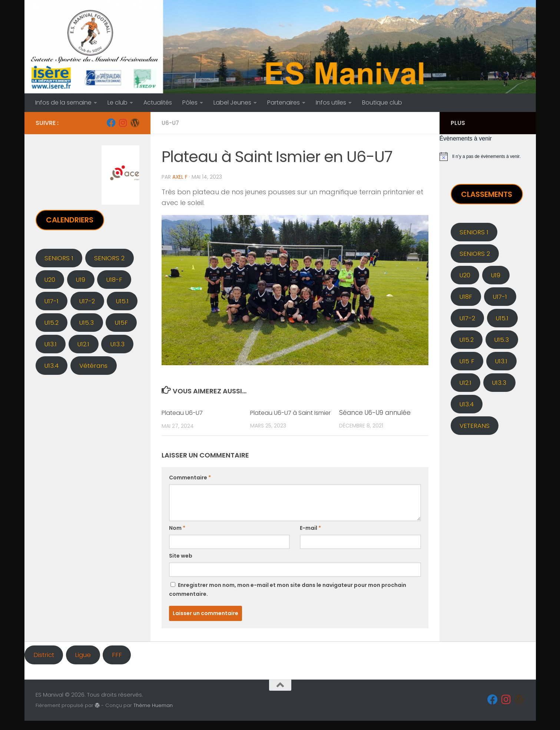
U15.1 (122, 301)
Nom (177, 537)
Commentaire (190, 487)
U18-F (114, 280)
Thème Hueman (153, 714)
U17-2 (87, 301)
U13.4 (52, 366)
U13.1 (51, 344)
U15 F (467, 361)
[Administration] (135, 123)
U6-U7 (171, 123)
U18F (466, 297)
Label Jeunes (232, 103)
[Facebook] (111, 123)
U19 (81, 280)
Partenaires (284, 103)
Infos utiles (331, 103)
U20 (50, 280)
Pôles (190, 103)
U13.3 (117, 344)
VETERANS (475, 426)
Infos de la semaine (63, 103)
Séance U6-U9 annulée (375, 412)
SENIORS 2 (109, 258)
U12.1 (83, 344)
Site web (181, 565)
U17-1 (52, 301)
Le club (117, 103)
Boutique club (382, 103)
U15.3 (87, 323)
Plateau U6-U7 (184, 412)
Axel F (180, 177)
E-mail (310, 537)
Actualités (158, 103)
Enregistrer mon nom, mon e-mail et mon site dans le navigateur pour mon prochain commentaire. (288, 599)
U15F (121, 323)
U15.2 (52, 323)
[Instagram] (123, 123)
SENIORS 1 (59, 258)
